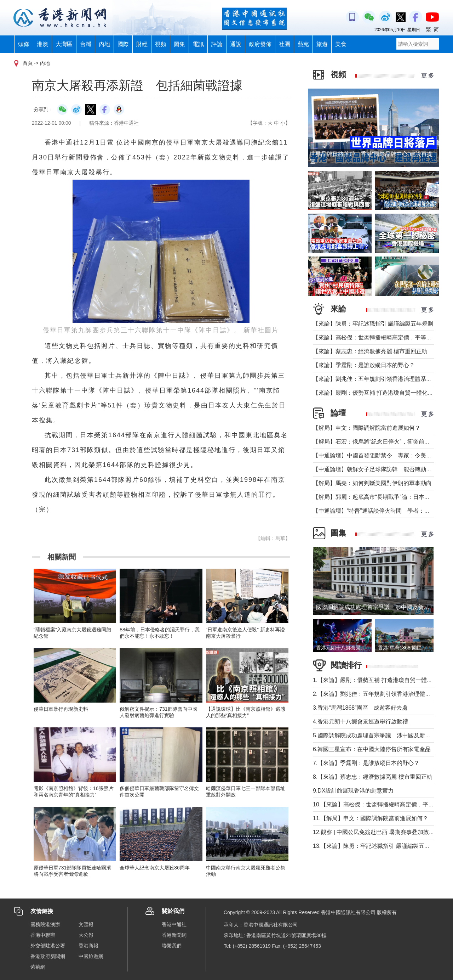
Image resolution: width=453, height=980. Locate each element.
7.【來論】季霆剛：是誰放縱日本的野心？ (366, 763)
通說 (236, 44)
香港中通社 (174, 924)
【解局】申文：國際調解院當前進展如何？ (367, 428)
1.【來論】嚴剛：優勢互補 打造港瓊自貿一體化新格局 (381, 680)
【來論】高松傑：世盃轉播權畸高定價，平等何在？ (378, 337)
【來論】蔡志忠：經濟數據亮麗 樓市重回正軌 (370, 351)
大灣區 (64, 44)
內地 (104, 44)
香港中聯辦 (43, 935)
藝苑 (303, 44)
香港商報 (88, 946)
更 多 (428, 76)
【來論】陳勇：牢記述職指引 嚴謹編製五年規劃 (373, 324)
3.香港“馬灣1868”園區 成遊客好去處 (360, 708)
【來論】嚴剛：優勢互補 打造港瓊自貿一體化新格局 (379, 393)
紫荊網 (38, 967)
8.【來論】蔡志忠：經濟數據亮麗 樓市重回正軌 (373, 777)
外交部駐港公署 (48, 946)
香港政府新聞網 (48, 956)
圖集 (179, 44)
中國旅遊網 (91, 956)
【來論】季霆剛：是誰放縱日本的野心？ (364, 365)
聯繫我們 (172, 946)
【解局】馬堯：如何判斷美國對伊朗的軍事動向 (372, 483)
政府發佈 (260, 44)
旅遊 (322, 44)
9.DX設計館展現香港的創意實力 (353, 791)
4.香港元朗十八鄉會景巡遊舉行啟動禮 (360, 722)
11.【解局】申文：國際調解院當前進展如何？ (371, 818)
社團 (285, 44)
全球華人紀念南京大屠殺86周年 (155, 868)
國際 (123, 44)
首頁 (28, 63)
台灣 (86, 44)
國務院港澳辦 (45, 924)
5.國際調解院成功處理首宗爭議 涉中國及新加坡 (375, 735)
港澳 (42, 44)
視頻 (161, 44)
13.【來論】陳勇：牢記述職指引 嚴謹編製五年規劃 (377, 846)
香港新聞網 (174, 935)
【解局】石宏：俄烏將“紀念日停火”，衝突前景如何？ (380, 442)
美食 (341, 44)
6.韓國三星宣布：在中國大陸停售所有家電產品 (372, 749)
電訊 (198, 44)
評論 (217, 44)
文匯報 (86, 924)
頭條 (24, 44)
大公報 (86, 935)
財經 (142, 44)
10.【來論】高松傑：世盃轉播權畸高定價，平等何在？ (382, 804)
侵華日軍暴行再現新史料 (61, 709)
